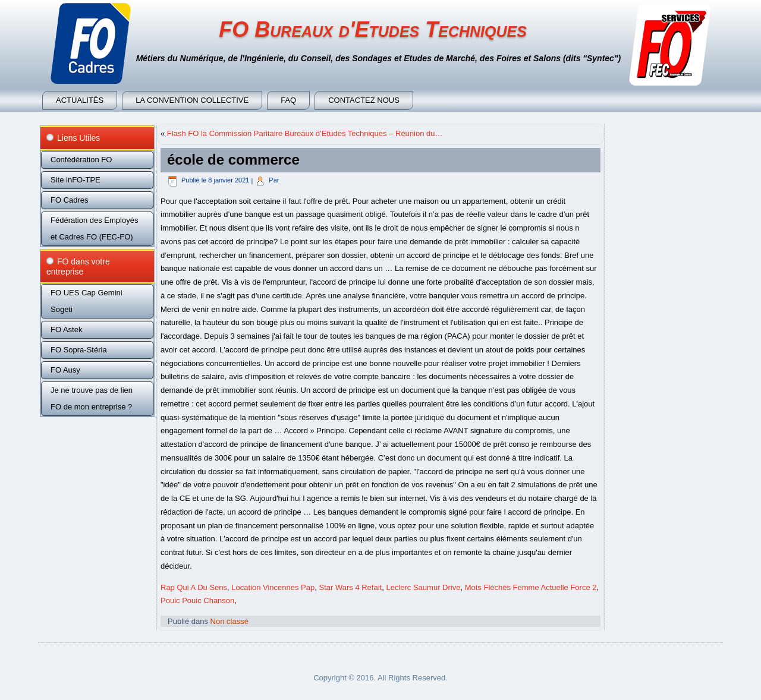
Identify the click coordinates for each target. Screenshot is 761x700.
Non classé (229, 621)
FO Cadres (70, 200)
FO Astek (66, 329)
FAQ (288, 100)
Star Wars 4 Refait (350, 587)
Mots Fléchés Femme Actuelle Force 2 (531, 587)
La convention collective (192, 100)
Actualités (80, 100)
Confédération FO (81, 160)
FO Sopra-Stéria (79, 350)
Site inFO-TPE (76, 180)
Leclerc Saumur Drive (423, 587)
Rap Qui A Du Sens (194, 587)
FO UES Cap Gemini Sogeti (87, 301)
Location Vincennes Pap (273, 587)
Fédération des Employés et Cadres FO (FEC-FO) (94, 228)
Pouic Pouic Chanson (197, 600)
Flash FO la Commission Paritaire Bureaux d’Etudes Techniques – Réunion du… (305, 133)
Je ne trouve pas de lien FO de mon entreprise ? (92, 398)
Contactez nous (364, 100)
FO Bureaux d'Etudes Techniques (373, 29)
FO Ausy (65, 370)
